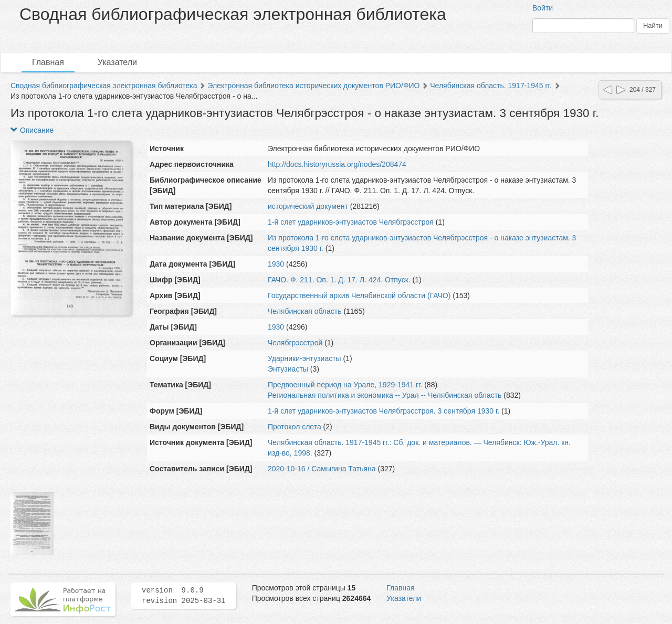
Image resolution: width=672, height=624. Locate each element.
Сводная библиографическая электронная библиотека (104, 86)
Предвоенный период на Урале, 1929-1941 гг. (345, 385)
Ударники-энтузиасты (304, 358)
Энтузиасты (288, 369)
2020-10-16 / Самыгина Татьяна (322, 469)
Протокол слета (295, 427)
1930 (276, 264)
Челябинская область (305, 311)
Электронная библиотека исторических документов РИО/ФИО (313, 86)
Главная (48, 62)
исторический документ (308, 206)
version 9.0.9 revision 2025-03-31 (184, 596)
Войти (543, 8)
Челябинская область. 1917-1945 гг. (491, 86)
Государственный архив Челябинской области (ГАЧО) (359, 295)
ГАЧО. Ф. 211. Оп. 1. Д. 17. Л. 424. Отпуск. (339, 280)
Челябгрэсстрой (296, 343)
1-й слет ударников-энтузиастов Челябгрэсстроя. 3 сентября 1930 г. (384, 411)
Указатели (117, 62)
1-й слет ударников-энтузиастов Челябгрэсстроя (352, 222)
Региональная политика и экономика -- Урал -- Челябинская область (385, 395)
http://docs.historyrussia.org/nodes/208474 (337, 164)
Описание (32, 130)
